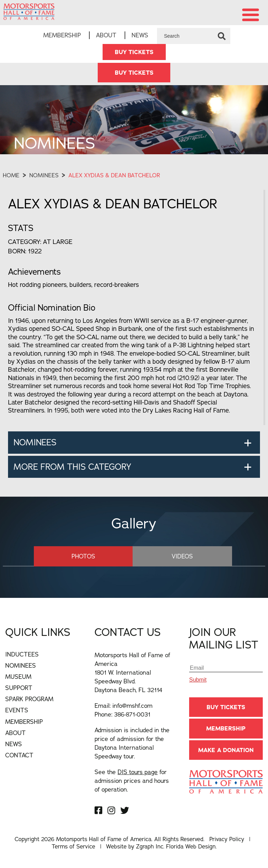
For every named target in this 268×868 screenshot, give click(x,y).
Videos (174, 557)
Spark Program (29, 700)
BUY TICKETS (134, 52)
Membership (62, 35)
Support (19, 688)
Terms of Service (73, 847)
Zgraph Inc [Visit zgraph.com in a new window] (150, 847)
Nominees (44, 176)
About (106, 35)
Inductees (22, 655)
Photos (92, 557)
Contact (19, 755)
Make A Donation (226, 750)
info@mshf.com (132, 706)
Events (17, 711)
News (140, 35)
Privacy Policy (227, 840)
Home (11, 176)
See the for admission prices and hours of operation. (132, 781)
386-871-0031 (132, 715)
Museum (18, 677)
